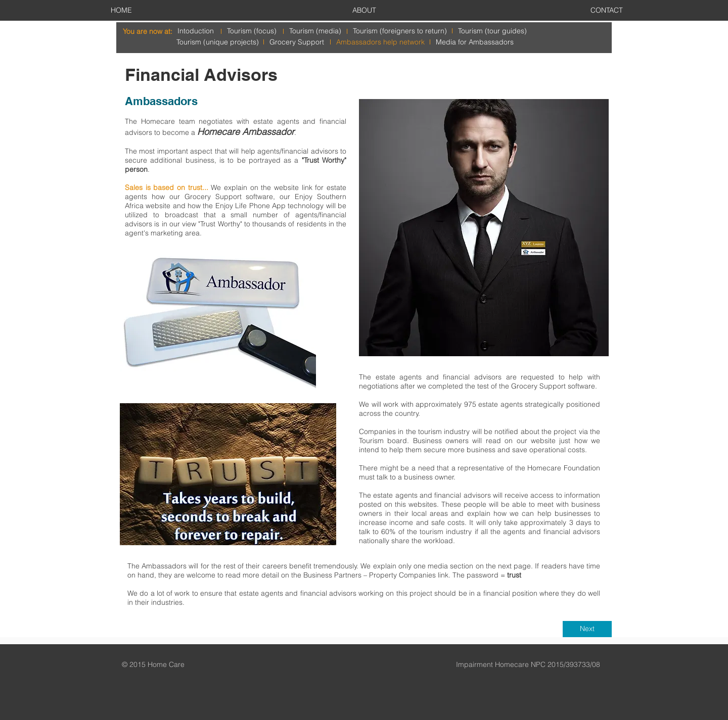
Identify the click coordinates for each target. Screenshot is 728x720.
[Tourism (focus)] (252, 31)
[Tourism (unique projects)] (218, 42)
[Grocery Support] (297, 42)
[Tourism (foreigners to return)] (400, 31)
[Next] (587, 629)
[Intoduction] (196, 31)
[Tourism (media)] (315, 31)
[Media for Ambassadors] (475, 42)
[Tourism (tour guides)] (492, 31)
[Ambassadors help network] (380, 42)
